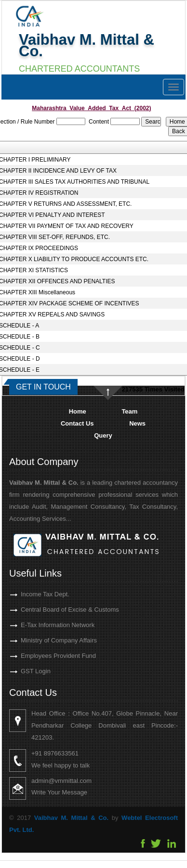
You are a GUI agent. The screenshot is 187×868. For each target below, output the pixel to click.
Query (103, 435)
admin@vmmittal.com (73, 781)
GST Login (25, 671)
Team (129, 411)
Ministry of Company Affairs (48, 640)
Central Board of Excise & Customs (59, 610)
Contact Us (77, 423)
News (137, 423)
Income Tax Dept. (34, 594)
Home (78, 411)
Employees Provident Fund (47, 656)
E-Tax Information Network (47, 625)
